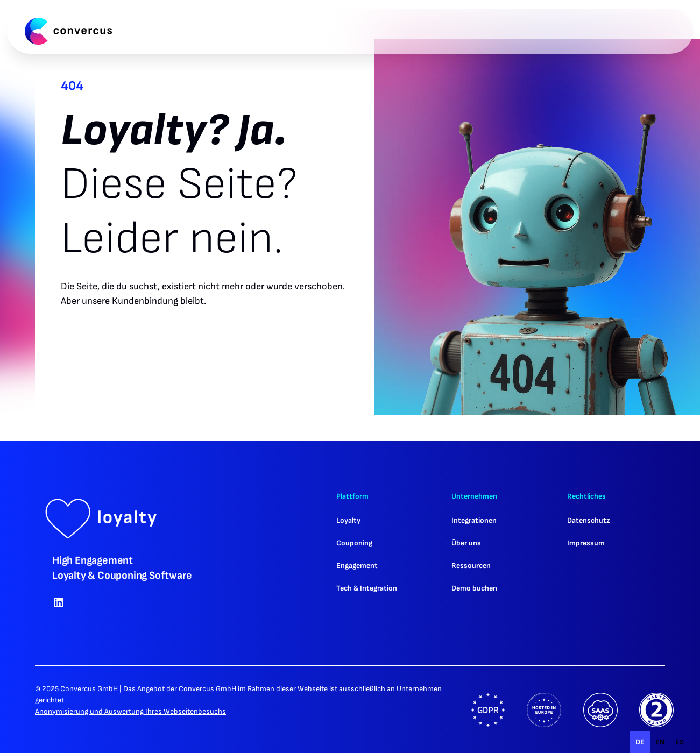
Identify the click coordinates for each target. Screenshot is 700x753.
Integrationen (474, 520)
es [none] (680, 742)
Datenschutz (589, 520)
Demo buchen (474, 588)
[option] (660, 742)
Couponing (354, 543)
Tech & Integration (367, 588)
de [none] (640, 742)
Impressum (586, 543)
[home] (68, 31)
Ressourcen (471, 566)
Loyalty (348, 520)
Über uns (466, 543)
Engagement (357, 566)
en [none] (660, 742)
